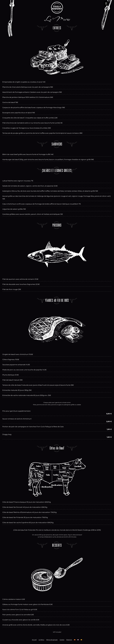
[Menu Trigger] (106, 3)
